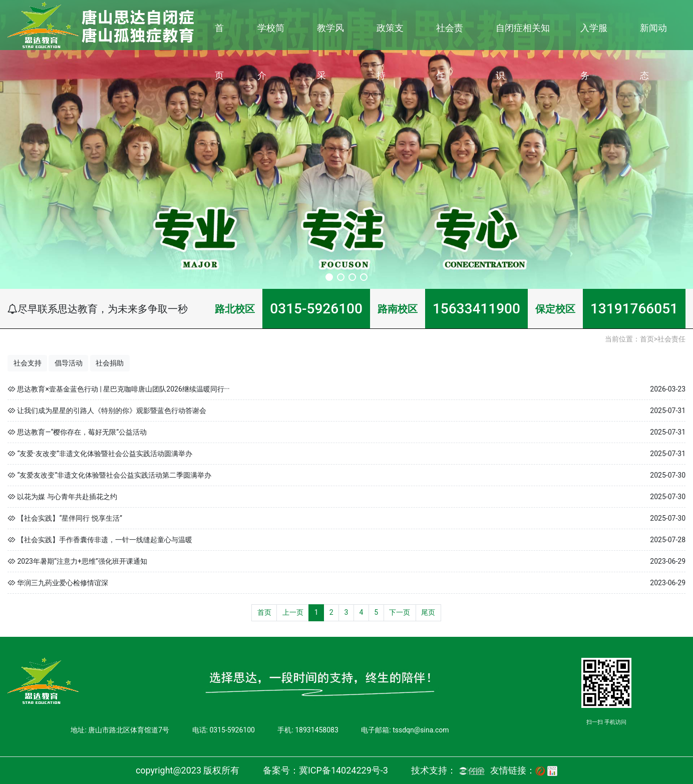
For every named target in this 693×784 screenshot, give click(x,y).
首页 (219, 52)
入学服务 (594, 52)
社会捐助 (110, 363)
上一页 (293, 612)
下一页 (400, 612)
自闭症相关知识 (523, 52)
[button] (329, 277)
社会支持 (28, 363)
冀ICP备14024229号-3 (343, 770)
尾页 (428, 612)
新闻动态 (653, 52)
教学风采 (330, 52)
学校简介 (271, 52)
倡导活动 (69, 363)
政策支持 (390, 52)
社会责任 (450, 52)
